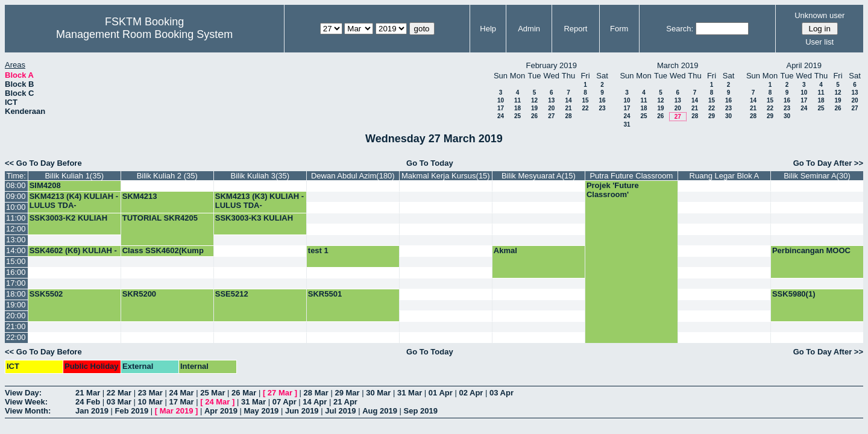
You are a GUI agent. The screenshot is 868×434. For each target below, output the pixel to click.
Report (575, 29)
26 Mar (244, 393)
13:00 (16, 240)
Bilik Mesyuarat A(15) (539, 176)
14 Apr (315, 402)
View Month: (28, 411)
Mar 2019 (177, 411)
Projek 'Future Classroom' (613, 190)
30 (728, 116)
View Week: (26, 402)
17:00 (16, 283)
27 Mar (280, 393)
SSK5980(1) (794, 294)
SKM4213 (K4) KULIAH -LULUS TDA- (74, 201)
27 (551, 116)
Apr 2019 (221, 411)
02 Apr (471, 393)
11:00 (16, 218)
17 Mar (181, 402)
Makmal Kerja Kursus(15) (446, 176)
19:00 (16, 305)
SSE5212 (232, 294)
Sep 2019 (421, 411)
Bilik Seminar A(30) (817, 176)
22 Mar (119, 393)
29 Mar (347, 393)
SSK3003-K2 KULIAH (68, 218)
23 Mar (150, 393)
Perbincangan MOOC (811, 250)
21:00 (16, 326)
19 (534, 108)
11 (517, 100)
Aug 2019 (380, 411)
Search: (680, 29)
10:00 (16, 207)
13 (551, 100)
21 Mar (88, 393)
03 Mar (119, 402)
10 (501, 100)
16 (602, 100)
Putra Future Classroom (631, 176)
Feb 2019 (132, 411)
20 (551, 108)
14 (568, 100)
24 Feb (88, 402)
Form (619, 29)
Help (488, 29)
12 (534, 100)
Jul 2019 (340, 411)
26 (534, 116)
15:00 (16, 261)
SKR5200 (139, 294)
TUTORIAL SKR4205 (160, 218)
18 (517, 108)
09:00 (16, 196)
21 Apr (345, 402)
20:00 (16, 316)
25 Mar (212, 393)
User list (819, 42)
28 (568, 116)
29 (712, 116)
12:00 (16, 229)
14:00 (16, 250)
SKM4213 (140, 196)
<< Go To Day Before (43, 163)
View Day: (23, 393)
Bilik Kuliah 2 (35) (167, 176)
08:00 (16, 185)
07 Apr (285, 402)
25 (517, 116)
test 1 (318, 250)
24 (501, 116)
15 (585, 100)
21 (568, 108)
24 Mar (181, 393)
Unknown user (819, 15)
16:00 (16, 272)
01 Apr (441, 393)
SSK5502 (46, 294)
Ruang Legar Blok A (725, 176)
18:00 (16, 294)
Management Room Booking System (144, 34)
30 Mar (378, 393)
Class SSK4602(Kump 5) (163, 255)
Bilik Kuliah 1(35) (74, 176)
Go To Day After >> (828, 163)
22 (585, 108)
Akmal (505, 250)
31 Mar (410, 393)
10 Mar (150, 402)
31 (627, 124)
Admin (529, 29)
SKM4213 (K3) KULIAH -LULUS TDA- (259, 201)
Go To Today (430, 163)
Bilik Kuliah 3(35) (260, 176)
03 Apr (502, 393)
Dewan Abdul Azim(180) (353, 176)
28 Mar (316, 393)
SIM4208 (45, 185)
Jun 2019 (302, 411)
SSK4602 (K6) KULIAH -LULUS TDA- (73, 255)
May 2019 (262, 411)
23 (602, 108)
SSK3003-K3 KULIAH (254, 218)
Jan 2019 (92, 411)
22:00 (16, 337)
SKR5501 (325, 294)
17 (501, 108)
